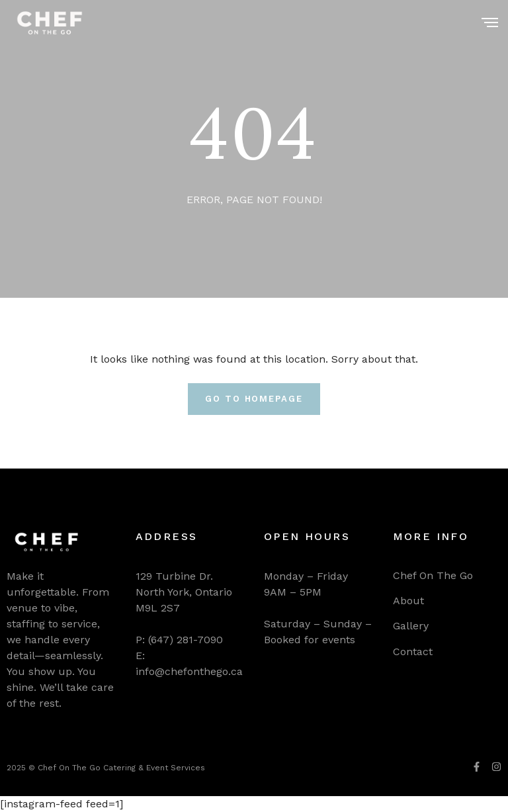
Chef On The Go (433, 575)
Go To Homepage (254, 399)
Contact (413, 652)
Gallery (411, 626)
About (408, 601)
